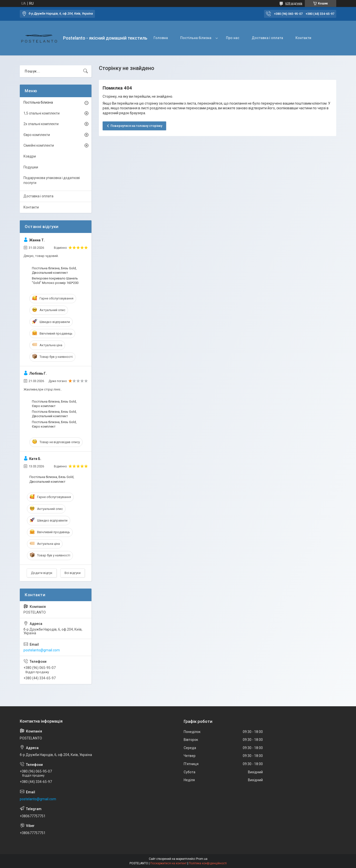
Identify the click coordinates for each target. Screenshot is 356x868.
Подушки (31, 167)
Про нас (233, 38)
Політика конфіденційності (208, 863)
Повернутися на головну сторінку (136, 126)
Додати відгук (42, 573)
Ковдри (30, 156)
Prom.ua (202, 859)
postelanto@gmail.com (42, 650)
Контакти (303, 38)
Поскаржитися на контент (168, 863)
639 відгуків (294, 3)
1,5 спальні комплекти (42, 113)
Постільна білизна (196, 38)
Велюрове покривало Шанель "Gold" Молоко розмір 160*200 (55, 281)
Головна (161, 38)
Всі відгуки (73, 573)
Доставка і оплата (267, 38)
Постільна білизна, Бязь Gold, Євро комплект (54, 404)
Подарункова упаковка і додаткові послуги (52, 180)
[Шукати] (86, 71)
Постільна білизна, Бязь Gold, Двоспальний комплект (54, 270)
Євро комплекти (37, 135)
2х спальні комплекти (41, 124)
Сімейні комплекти (39, 145)
